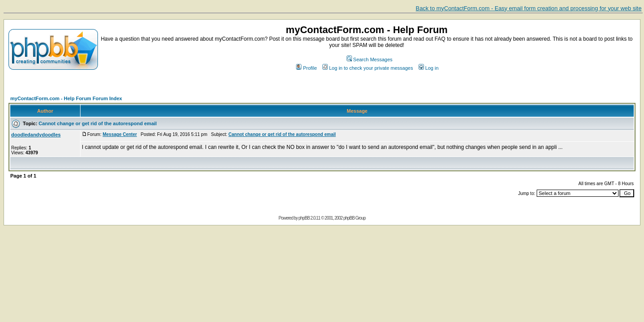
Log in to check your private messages (368, 68)
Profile (306, 68)
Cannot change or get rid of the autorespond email (97, 123)
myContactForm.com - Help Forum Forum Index (66, 98)
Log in (429, 68)
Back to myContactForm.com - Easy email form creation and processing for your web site (529, 8)
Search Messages (370, 59)
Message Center (120, 134)
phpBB (304, 218)
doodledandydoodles (36, 135)
